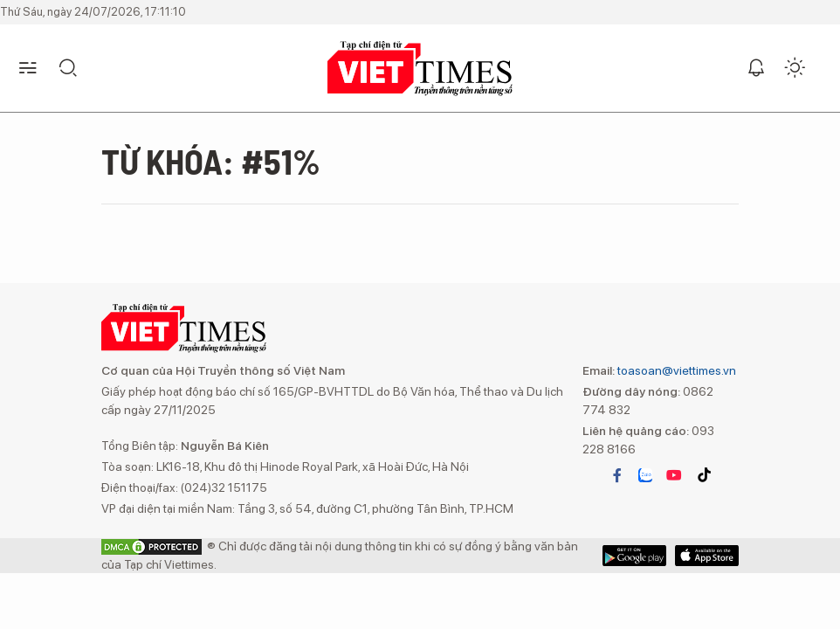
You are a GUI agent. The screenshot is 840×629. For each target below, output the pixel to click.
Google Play (707, 556)
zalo (645, 475)
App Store (634, 556)
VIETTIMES (420, 69)
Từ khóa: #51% (211, 161)
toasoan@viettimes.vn (675, 370)
